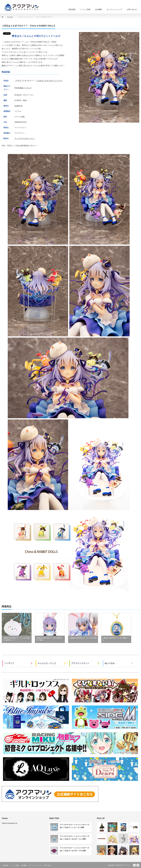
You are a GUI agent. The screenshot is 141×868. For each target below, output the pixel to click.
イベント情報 (85, 9)
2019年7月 (19, 106)
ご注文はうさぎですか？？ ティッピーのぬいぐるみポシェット (16, 639)
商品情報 (72, 9)
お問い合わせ (132, 9)
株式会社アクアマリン (123, 865)
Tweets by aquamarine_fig (9, 823)
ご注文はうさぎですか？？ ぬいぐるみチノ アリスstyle (49, 639)
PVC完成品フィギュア (23, 88)
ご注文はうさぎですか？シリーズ (49, 81)
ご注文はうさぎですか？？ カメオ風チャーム (116, 639)
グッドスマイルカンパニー (25, 138)
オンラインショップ (114, 9)
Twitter (138, 865)
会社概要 (99, 9)
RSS (134, 865)
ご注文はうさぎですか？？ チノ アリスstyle (83, 638)
